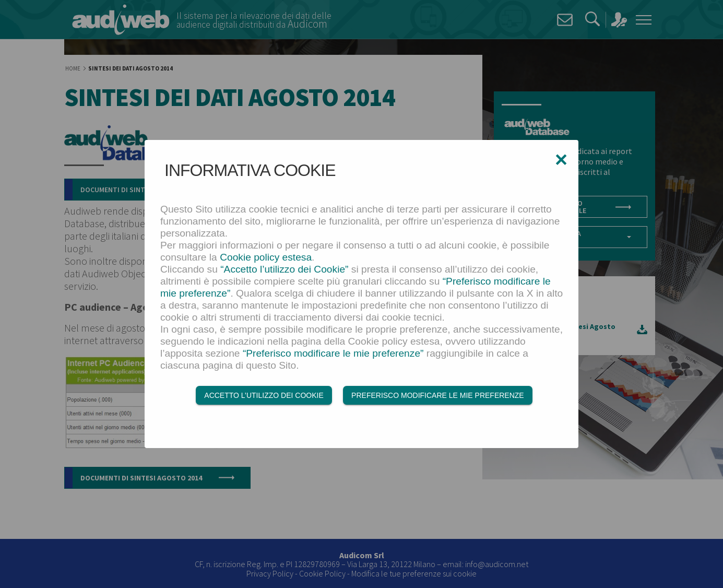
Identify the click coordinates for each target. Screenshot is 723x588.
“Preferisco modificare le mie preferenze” (333, 354)
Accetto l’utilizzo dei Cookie (264, 396)
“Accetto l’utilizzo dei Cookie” (284, 270)
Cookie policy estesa (266, 258)
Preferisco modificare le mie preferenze (438, 396)
